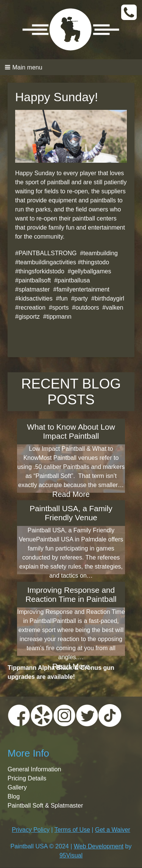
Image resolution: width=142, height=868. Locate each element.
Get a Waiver (113, 830)
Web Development (99, 846)
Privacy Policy (31, 830)
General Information (34, 769)
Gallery (17, 787)
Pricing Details (27, 778)
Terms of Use (72, 830)
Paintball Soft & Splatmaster (45, 806)
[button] (71, 67)
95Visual (71, 855)
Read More (71, 494)
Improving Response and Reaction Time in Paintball (71, 594)
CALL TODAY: (130, 13)
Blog (14, 796)
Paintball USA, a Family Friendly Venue (71, 513)
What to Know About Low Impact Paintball (71, 431)
